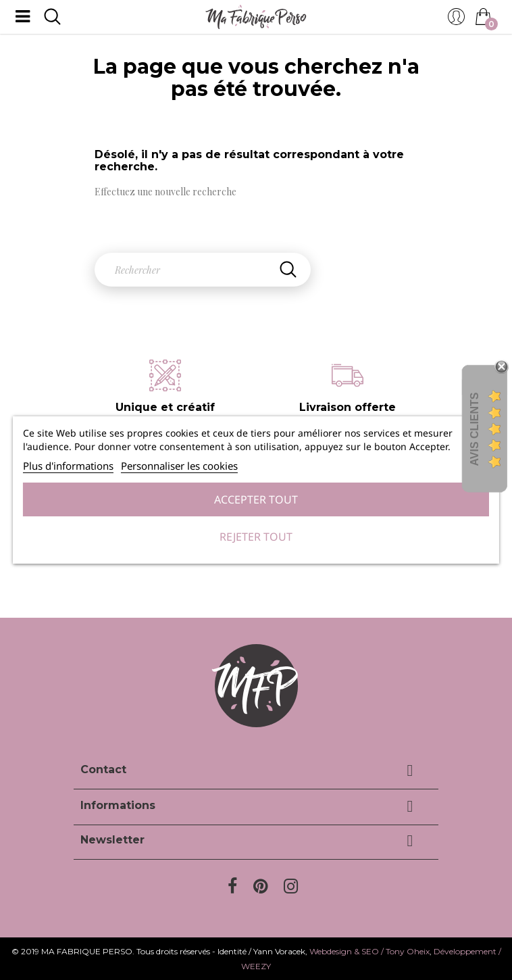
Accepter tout (256, 499)
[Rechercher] (203, 270)
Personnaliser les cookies (179, 466)
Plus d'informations (68, 466)
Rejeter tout (256, 537)
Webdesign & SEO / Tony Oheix (369, 951)
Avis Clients (475, 429)
